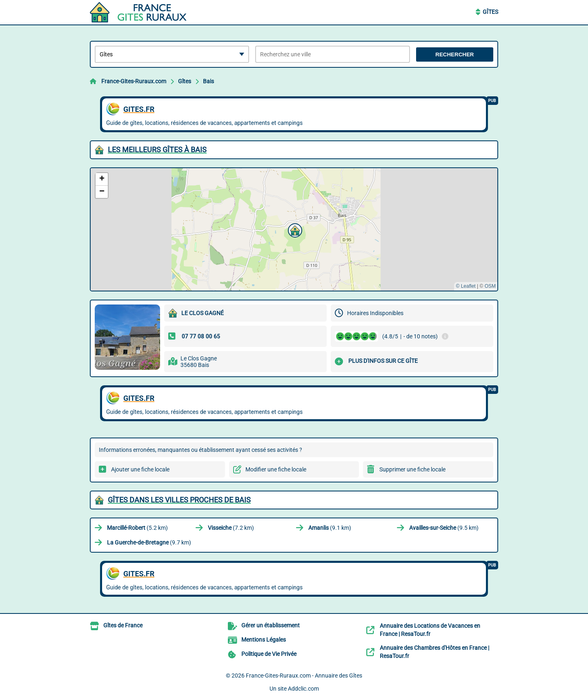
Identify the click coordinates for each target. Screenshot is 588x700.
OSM (490, 286)
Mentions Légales (264, 640)
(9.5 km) (444, 528)
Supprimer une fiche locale (412, 469)
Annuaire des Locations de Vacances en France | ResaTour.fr (430, 630)
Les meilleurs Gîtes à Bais (157, 150)
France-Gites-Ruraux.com (134, 81)
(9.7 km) (149, 542)
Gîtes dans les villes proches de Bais (179, 500)
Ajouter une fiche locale (140, 469)
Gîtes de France (123, 625)
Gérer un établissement (271, 625)
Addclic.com (303, 689)
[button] (294, 229)
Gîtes (490, 12)
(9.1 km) (330, 528)
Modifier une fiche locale (276, 469)
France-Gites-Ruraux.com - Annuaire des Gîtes (304, 676)
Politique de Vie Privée (269, 654)
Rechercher (454, 54)
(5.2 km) (137, 528)
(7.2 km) (231, 528)
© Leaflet (465, 286)
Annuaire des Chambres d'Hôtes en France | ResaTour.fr (434, 652)
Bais (208, 81)
